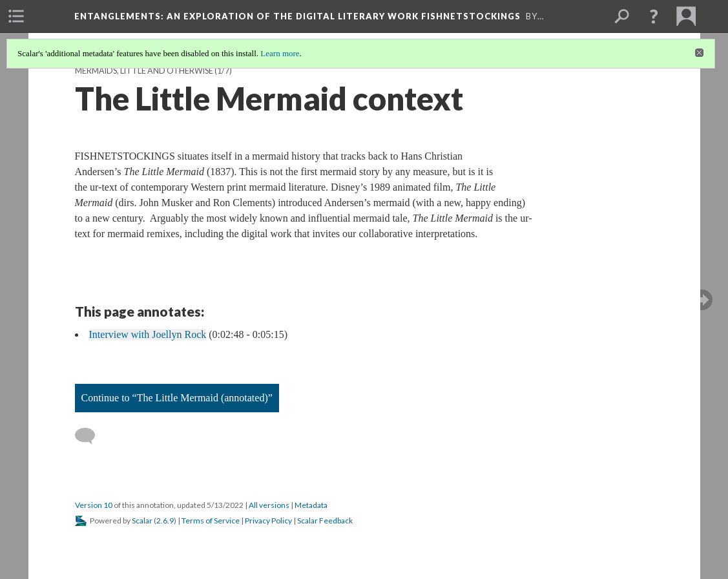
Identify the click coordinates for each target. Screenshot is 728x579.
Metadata (311, 505)
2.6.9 (165, 521)
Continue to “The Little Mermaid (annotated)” (177, 398)
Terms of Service (211, 521)
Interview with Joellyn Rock (148, 334)
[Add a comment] (91, 436)
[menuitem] (16, 16)
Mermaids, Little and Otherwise (144, 71)
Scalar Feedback (325, 521)
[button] (654, 16)
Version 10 (94, 505)
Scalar (142, 521)
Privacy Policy (268, 521)
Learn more (280, 53)
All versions (269, 505)
